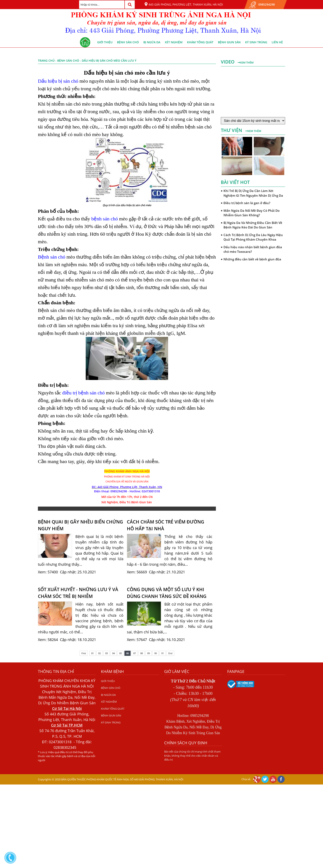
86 (128, 653)
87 (135, 653)
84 (114, 653)
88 (142, 653)
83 (106, 653)
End (170, 653)
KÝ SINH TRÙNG (256, 42)
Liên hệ (277, 42)
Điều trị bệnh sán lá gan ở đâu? (247, 203)
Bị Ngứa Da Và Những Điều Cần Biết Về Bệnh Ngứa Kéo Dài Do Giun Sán (253, 225)
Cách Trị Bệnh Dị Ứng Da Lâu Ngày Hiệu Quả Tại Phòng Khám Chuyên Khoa (253, 237)
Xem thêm (246, 62)
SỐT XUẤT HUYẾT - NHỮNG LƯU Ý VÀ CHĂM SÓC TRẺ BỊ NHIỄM (78, 593)
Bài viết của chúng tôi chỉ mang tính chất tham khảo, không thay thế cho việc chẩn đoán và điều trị (192, 756)
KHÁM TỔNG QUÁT (200, 42)
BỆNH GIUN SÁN (229, 42)
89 (149, 653)
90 (156, 653)
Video (228, 62)
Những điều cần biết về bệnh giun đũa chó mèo (252, 262)
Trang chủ (46, 61)
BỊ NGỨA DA (152, 42)
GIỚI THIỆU (105, 42)
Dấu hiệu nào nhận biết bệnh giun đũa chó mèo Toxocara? (253, 249)
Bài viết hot (235, 182)
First (84, 653)
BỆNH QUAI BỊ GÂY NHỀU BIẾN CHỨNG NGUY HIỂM (80, 525)
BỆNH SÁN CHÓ (128, 42)
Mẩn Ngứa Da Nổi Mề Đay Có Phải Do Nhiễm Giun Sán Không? (252, 213)
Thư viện (232, 130)
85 (121, 653)
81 (92, 653)
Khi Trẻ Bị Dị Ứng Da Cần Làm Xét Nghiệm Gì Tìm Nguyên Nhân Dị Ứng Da (253, 193)
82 (99, 653)
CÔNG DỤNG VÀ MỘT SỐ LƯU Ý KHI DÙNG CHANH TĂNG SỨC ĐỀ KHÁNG (167, 593)
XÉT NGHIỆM (174, 42)
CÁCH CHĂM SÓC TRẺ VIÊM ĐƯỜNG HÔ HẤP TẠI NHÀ (166, 525)
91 (163, 653)
